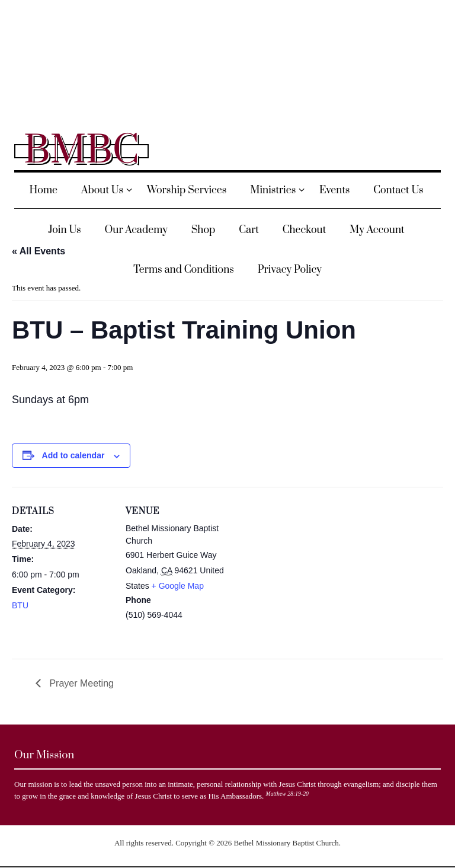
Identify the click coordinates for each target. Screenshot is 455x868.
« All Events (39, 251)
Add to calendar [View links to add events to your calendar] (73, 455)
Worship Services (187, 190)
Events (334, 190)
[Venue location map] (302, 569)
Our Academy (136, 230)
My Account (377, 230)
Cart (249, 230)
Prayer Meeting (80, 683)
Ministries (273, 190)
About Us (102, 190)
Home (43, 190)
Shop (204, 230)
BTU (20, 605)
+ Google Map (178, 586)
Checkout (305, 230)
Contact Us (398, 190)
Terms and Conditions (184, 270)
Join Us (64, 230)
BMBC (81, 151)
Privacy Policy (290, 270)
